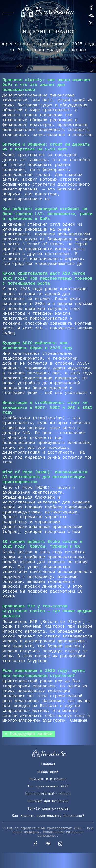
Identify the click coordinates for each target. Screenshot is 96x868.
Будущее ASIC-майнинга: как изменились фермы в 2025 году (37, 346)
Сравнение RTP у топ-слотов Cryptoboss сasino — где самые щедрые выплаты (47, 611)
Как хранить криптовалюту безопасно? (48, 816)
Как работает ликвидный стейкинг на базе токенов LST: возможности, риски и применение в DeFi (47, 214)
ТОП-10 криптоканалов (48, 809)
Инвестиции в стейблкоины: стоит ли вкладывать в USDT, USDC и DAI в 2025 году (47, 408)
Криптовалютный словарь (48, 794)
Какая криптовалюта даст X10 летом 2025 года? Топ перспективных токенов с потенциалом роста (47, 278)
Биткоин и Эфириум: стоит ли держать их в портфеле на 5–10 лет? (46, 147)
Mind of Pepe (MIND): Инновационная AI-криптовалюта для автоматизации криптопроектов (45, 477)
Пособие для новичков (48, 801)
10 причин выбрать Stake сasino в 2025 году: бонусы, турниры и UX (42, 544)
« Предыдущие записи (29, 734)
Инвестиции (48, 772)
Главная (48, 764)
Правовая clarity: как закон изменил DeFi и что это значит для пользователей (46, 85)
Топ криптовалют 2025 (48, 787)
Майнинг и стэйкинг (48, 779)
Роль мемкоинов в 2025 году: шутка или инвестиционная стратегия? (44, 673)
